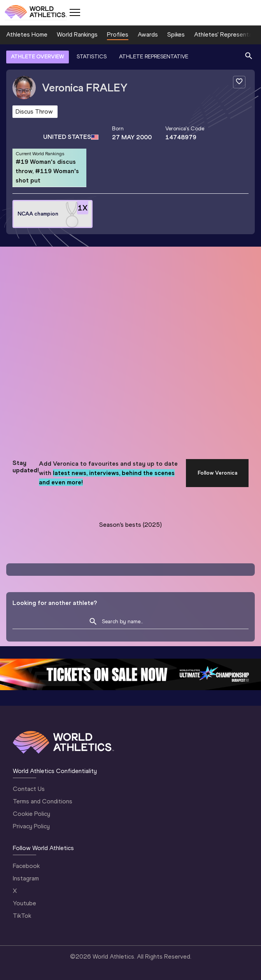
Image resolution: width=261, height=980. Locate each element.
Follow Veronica (217, 473)
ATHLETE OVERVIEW (38, 57)
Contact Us (29, 789)
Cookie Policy (32, 814)
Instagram (26, 878)
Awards (148, 34)
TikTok (22, 916)
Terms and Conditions (43, 801)
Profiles (118, 34)
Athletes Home (27, 34)
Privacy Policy (31, 826)
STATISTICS (92, 57)
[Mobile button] (75, 12)
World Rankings (77, 34)
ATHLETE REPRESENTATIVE (154, 57)
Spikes (176, 34)
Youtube (25, 903)
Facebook (26, 866)
